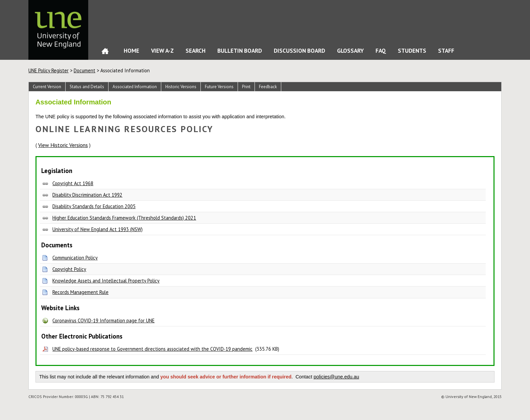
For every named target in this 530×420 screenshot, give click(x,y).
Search (196, 51)
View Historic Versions (63, 145)
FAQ (381, 51)
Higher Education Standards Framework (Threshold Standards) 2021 (124, 218)
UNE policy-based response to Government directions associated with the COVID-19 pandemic (152, 349)
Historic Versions (181, 87)
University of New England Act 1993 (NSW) (98, 229)
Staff (446, 51)
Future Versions (219, 87)
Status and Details (87, 87)
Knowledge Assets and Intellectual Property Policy (106, 281)
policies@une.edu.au (336, 377)
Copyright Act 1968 (73, 183)
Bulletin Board (240, 51)
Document (85, 70)
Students (412, 51)
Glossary (350, 51)
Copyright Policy (69, 269)
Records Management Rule (80, 292)
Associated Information (135, 87)
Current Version (47, 87)
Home (105, 53)
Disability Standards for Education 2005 (94, 206)
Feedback (268, 87)
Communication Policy (75, 258)
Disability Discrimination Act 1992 (87, 195)
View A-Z (162, 51)
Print (246, 87)
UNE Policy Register (49, 70)
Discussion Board (299, 51)
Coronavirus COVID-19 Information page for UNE (103, 320)
